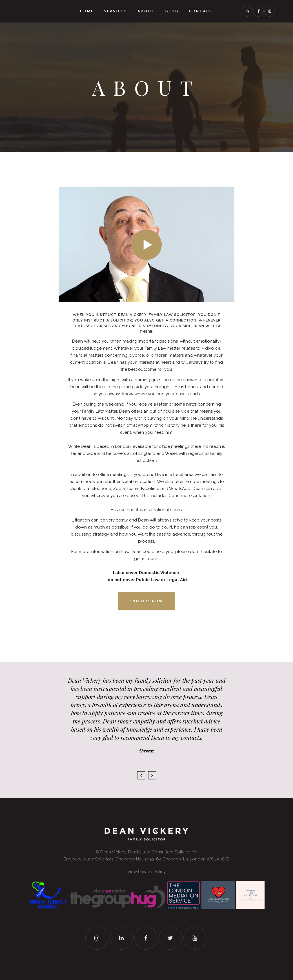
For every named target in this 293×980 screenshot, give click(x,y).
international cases (163, 510)
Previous (141, 775)
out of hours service (169, 411)
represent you (203, 527)
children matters (167, 355)
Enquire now (146, 601)
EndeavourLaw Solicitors (88, 859)
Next (152, 775)
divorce (213, 348)
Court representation (189, 496)
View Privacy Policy (146, 872)
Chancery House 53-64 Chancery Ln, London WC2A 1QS (172, 859)
